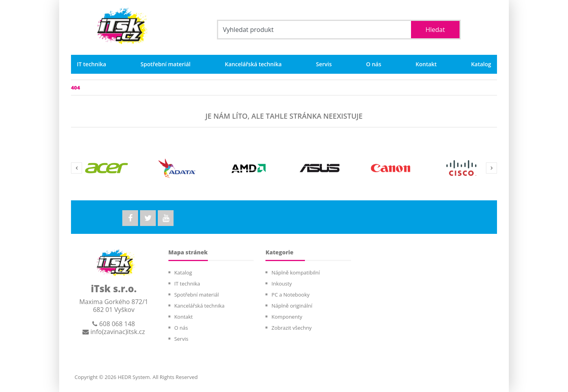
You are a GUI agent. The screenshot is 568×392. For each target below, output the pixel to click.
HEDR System (133, 377)
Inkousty (282, 284)
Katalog (481, 64)
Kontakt (426, 64)
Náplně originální (292, 306)
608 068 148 (114, 324)
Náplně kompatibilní (295, 273)
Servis (324, 64)
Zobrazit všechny (291, 328)
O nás (374, 64)
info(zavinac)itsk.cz (114, 332)
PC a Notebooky (290, 295)
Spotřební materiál (165, 64)
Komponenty (287, 317)
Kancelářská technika (253, 64)
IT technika (92, 64)
